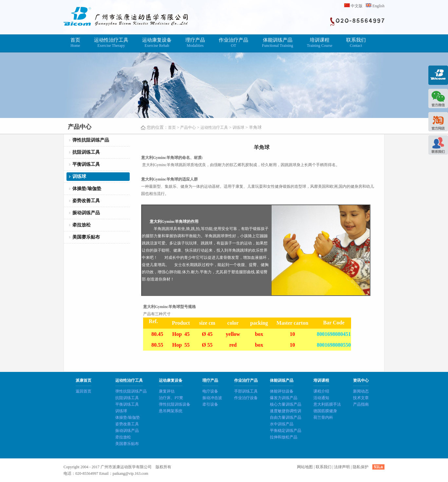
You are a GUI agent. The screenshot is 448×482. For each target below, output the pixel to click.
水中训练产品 (282, 424)
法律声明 (342, 467)
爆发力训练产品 (284, 398)
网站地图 (305, 467)
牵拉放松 (82, 225)
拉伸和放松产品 (284, 437)
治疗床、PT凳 (171, 398)
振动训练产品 (86, 213)
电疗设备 (210, 391)
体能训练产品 (278, 43)
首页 (75, 43)
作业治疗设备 (246, 398)
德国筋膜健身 (325, 411)
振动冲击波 (212, 398)
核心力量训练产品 (286, 404)
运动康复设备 (157, 43)
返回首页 (84, 391)
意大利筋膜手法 (327, 404)
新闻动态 (361, 391)
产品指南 (361, 404)
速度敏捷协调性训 (286, 411)
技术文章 (361, 398)
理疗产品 (195, 43)
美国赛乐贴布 (86, 237)
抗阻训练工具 (86, 152)
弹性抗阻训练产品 (91, 140)
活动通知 (321, 398)
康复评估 (167, 391)
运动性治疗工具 (111, 43)
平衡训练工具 (86, 164)
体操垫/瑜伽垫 (87, 189)
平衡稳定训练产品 (286, 431)
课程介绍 (321, 391)
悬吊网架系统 (171, 411)
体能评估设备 (282, 391)
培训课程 (320, 43)
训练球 (238, 127)
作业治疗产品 (233, 43)
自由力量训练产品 (286, 417)
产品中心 (188, 127)
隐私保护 (361, 467)
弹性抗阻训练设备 (175, 404)
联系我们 (356, 43)
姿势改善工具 (86, 201)
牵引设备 (210, 404)
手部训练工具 (246, 391)
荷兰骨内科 (323, 417)
